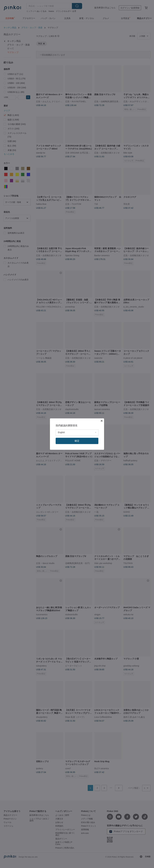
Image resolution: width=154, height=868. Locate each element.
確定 (77, 441)
